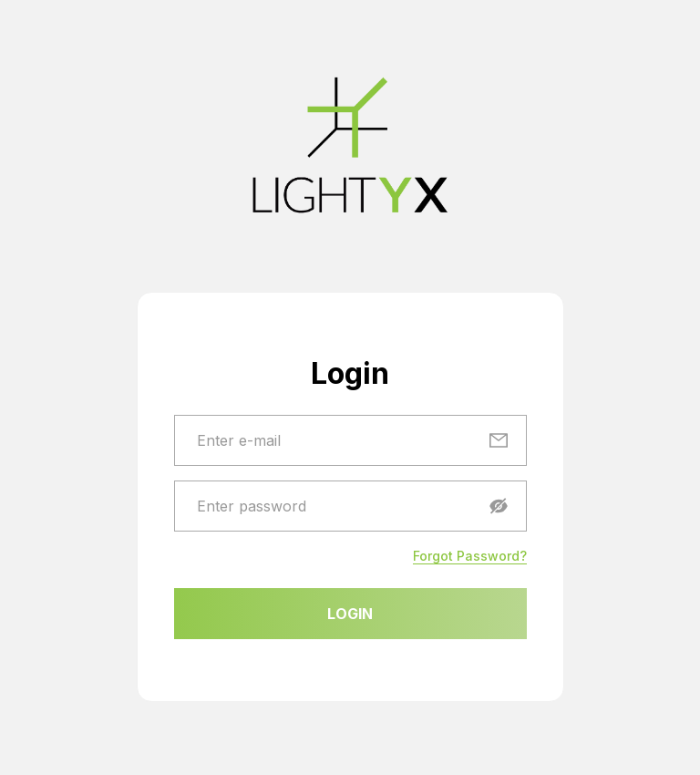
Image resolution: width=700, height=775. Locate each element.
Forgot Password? (470, 556)
